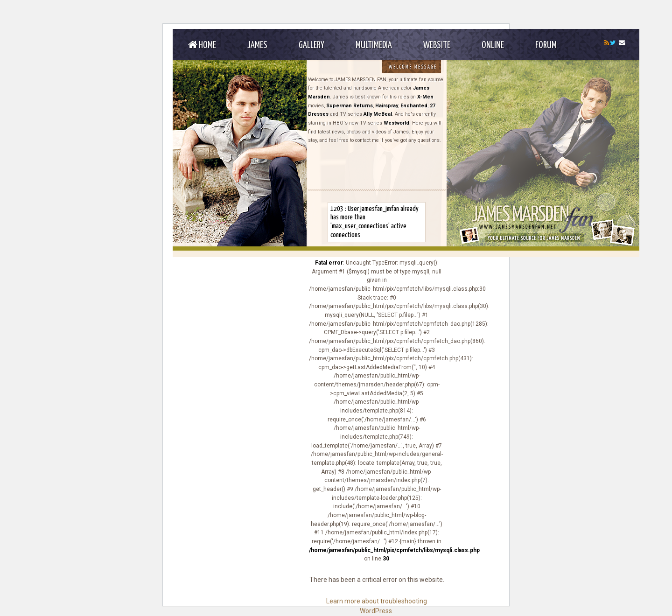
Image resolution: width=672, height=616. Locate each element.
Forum (546, 45)
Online (493, 45)
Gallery (311, 45)
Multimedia (374, 45)
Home (202, 45)
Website (437, 45)
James (257, 45)
